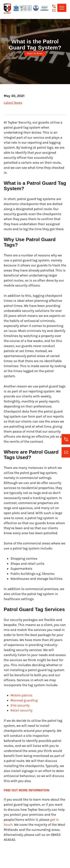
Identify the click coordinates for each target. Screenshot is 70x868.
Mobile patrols (21, 695)
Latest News (13, 103)
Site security (20, 705)
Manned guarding (24, 700)
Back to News (35, 53)
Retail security (21, 710)
